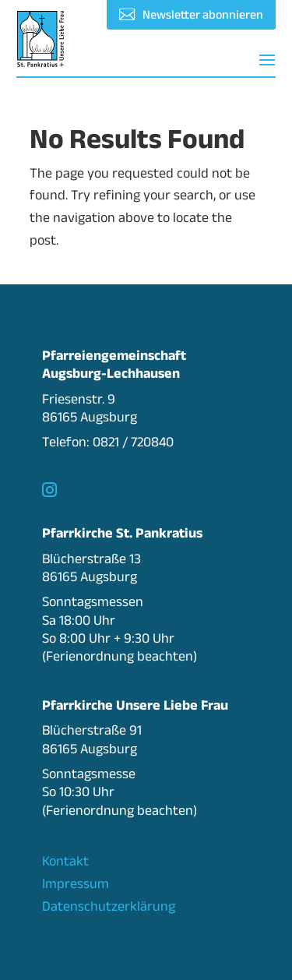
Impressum (76, 883)
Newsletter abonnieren (203, 14)
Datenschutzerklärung (109, 906)
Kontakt (65, 861)
